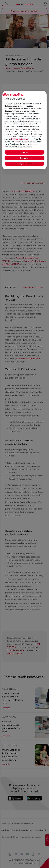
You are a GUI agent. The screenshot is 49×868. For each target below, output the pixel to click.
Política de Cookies (20, 139)
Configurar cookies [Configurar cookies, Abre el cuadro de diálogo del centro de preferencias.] (24, 164)
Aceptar (24, 152)
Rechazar (24, 158)
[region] (25, 130)
